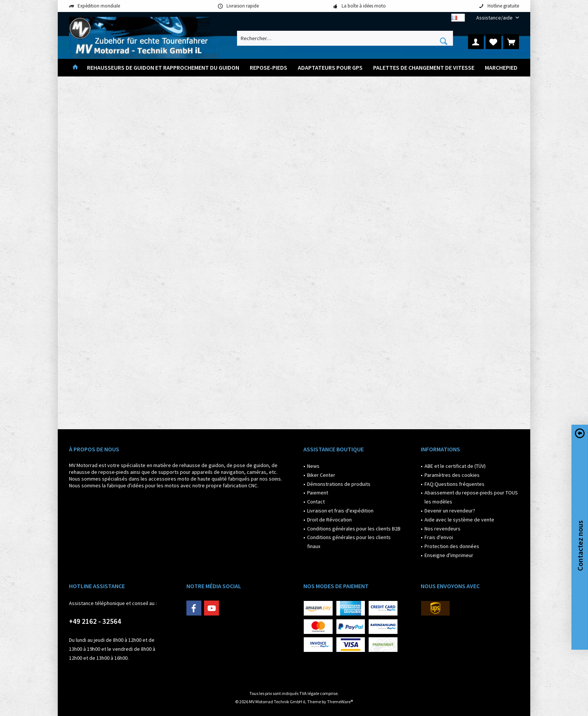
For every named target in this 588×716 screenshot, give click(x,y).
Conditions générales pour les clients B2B (354, 529)
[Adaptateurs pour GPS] (330, 68)
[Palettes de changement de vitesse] (424, 68)
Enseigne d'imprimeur (449, 555)
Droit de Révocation (329, 520)
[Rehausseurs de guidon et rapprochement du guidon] (163, 68)
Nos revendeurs (442, 529)
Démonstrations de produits (339, 484)
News (313, 466)
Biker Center (321, 475)
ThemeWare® (340, 702)
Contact (316, 502)
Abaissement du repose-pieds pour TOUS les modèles (471, 497)
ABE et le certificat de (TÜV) (455, 466)
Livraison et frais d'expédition (340, 511)
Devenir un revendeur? (450, 511)
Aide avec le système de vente (459, 520)
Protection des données (452, 546)
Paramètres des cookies (452, 475)
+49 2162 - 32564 (95, 621)
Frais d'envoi (439, 537)
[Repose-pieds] (268, 68)
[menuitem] (495, 18)
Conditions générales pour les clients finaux (349, 542)
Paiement (318, 493)
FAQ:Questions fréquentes (454, 484)
